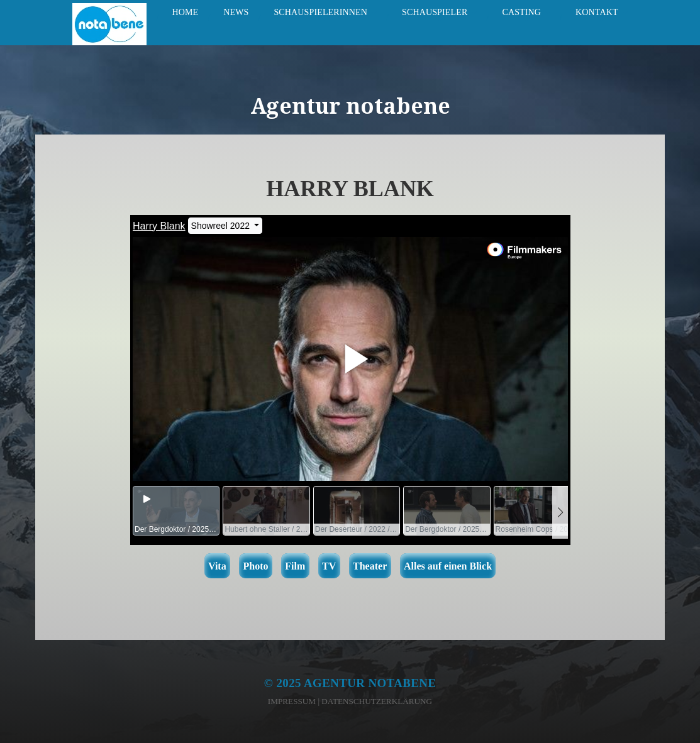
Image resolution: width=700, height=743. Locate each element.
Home (185, 12)
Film (295, 566)
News (236, 12)
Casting (521, 12)
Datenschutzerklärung (377, 701)
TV (329, 566)
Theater (370, 566)
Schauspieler (435, 12)
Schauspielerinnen (320, 12)
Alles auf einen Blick (448, 566)
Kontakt (597, 12)
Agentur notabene (370, 683)
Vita (217, 566)
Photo (255, 566)
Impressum (292, 701)
